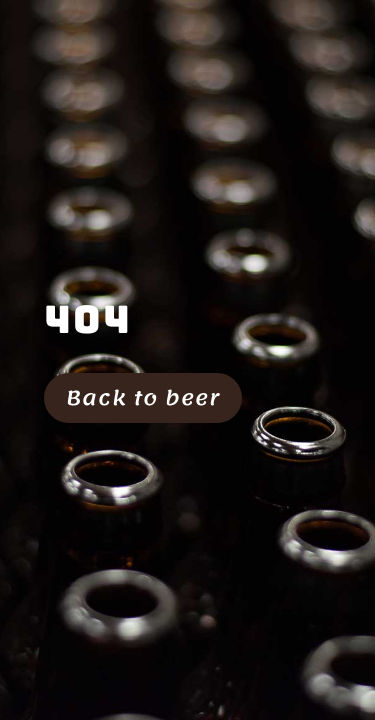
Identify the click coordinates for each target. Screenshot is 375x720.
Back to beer (143, 398)
